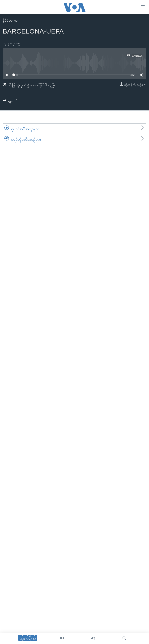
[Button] (10, 102)
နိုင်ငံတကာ (10, 20)
